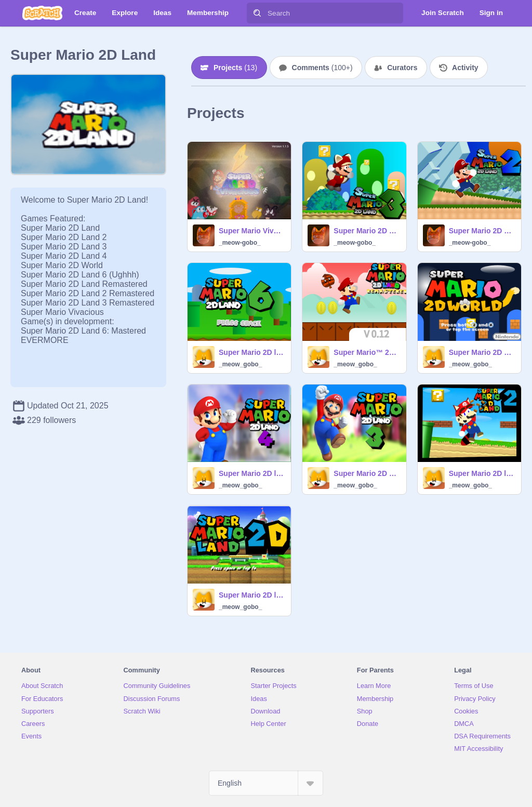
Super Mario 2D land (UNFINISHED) (252, 595)
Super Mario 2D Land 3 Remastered (367, 231)
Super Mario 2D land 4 (252, 473)
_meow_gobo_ (240, 364)
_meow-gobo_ (240, 243)
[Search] (257, 13)
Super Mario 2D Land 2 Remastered (482, 231)
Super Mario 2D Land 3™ (367, 473)
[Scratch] (42, 13)
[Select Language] (266, 783)
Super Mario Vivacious (252, 231)
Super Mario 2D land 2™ (482, 473)
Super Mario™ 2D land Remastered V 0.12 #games (367, 352)
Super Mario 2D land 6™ (252, 352)
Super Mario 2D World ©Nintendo (482, 352)
